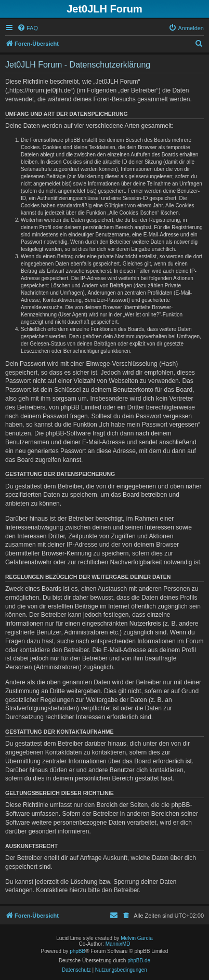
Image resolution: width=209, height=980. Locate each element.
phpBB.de (139, 961)
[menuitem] (28, 28)
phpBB (77, 951)
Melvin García (137, 938)
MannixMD (118, 944)
